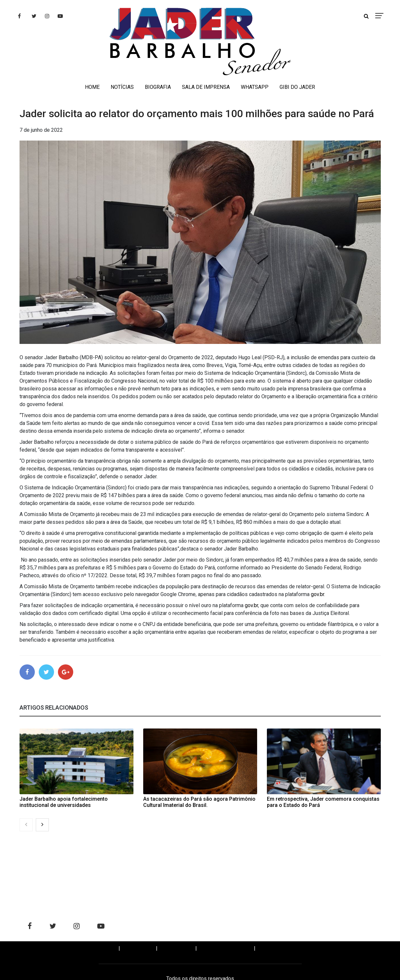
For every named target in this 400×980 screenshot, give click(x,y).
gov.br (317, 594)
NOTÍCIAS (122, 87)
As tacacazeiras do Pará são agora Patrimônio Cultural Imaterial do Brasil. (199, 803)
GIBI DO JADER (297, 87)
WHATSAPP (255, 87)
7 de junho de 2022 (41, 130)
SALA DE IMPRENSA (206, 87)
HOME (92, 87)
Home (105, 949)
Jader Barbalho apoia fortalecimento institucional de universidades (64, 803)
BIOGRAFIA (158, 87)
